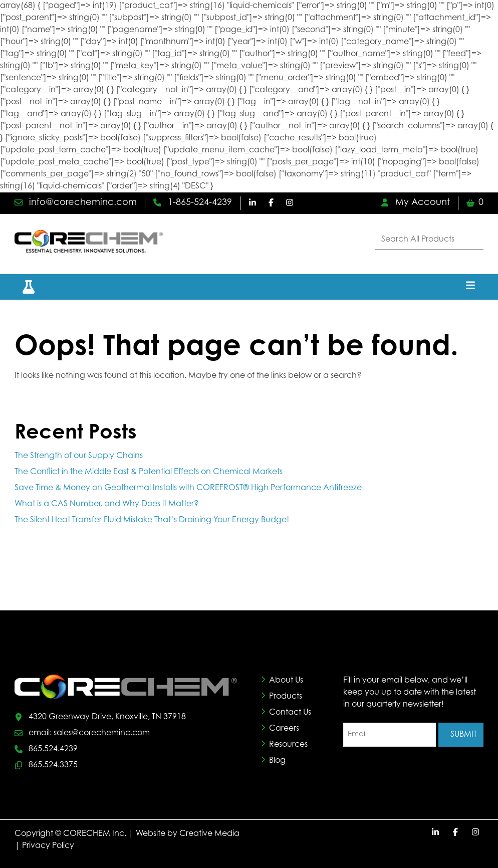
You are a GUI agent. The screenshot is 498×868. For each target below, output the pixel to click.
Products (286, 697)
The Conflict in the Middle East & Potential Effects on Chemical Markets (149, 472)
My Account (415, 203)
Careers (284, 729)
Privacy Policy (48, 846)
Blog (277, 761)
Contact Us (290, 713)
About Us (286, 681)
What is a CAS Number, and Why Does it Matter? (106, 504)
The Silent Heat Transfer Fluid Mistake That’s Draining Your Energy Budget (153, 520)
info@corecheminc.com (76, 203)
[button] (23, 287)
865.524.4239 (53, 749)
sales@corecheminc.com (102, 733)
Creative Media (209, 834)
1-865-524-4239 (193, 203)
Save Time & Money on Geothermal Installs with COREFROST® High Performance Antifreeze (188, 488)
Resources (288, 745)
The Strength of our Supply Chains (79, 456)
